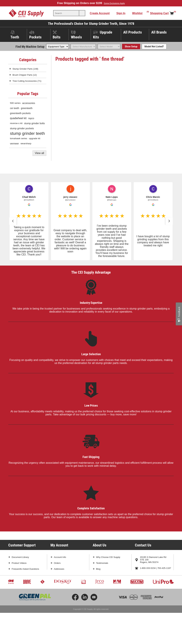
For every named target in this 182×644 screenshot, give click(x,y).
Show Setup (131, 47)
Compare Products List (65, 587)
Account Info (60, 557)
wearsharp (26, 143)
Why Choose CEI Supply (108, 557)
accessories (29, 103)
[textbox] (66, 13)
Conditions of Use (20, 593)
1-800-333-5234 (148, 568)
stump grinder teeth (27, 133)
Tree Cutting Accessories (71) (27, 81)
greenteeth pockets (20, 113)
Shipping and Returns (22, 575)
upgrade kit (35, 138)
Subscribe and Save (106, 575)
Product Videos (19, 563)
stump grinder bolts (34, 123)
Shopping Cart (61, 575)
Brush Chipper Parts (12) (25, 75)
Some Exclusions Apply (114, 3)
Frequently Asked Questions (25, 569)
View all (39, 153)
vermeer (14, 144)
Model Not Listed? (154, 47)
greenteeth (27, 108)
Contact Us (145, 580)
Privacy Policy (18, 587)
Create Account (100, 13)
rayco (31, 118)
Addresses (59, 569)
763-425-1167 (164, 568)
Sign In (121, 13)
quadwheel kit (18, 118)
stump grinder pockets (22, 128)
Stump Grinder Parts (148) (25, 69)
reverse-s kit (16, 123)
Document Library (20, 557)
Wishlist (58, 581)
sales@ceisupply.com (151, 574)
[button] (13, 221)
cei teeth (15, 108)
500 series (15, 103)
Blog (98, 569)
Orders (57, 563)
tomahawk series (19, 138)
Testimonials (102, 563)
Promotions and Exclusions (25, 581)
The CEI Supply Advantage (91, 272)
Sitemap (16, 598)
